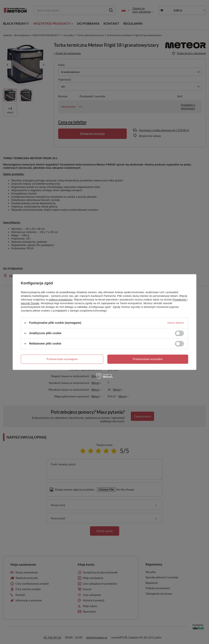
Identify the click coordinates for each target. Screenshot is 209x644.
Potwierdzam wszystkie (148, 359)
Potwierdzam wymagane (62, 359)
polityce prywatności (61, 300)
